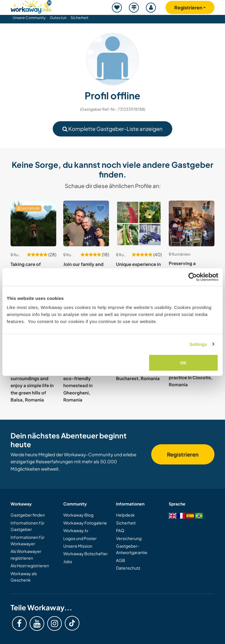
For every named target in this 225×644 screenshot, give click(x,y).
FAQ (120, 530)
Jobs (68, 561)
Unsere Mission (78, 546)
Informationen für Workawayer (28, 540)
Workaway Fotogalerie (85, 523)
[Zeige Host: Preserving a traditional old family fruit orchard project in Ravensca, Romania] (192, 223)
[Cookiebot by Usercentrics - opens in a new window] (193, 277)
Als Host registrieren (30, 566)
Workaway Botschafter (86, 554)
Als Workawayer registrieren (26, 554)
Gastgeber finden (28, 515)
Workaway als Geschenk (24, 577)
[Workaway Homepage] (31, 6)
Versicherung (129, 538)
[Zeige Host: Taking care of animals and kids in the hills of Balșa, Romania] (33, 223)
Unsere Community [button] (29, 18)
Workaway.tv (76, 530)
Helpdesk (125, 515)
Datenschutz (128, 568)
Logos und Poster (80, 538)
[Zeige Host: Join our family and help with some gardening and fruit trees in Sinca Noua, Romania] (86, 223)
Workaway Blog (78, 515)
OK (184, 363)
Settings (198, 344)
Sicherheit (80, 18)
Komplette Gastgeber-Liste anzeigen (112, 129)
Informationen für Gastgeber (28, 526)
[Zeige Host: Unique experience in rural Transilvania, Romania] (139, 223)
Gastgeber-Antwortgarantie (132, 549)
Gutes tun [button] (58, 18)
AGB (121, 560)
